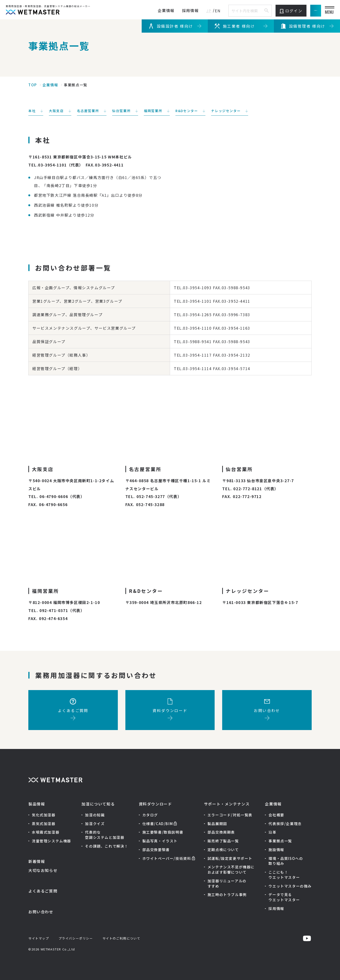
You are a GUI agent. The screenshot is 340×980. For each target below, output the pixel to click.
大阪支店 (56, 111)
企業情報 (143, 10)
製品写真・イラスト (160, 841)
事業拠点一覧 (280, 841)
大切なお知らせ (43, 870)
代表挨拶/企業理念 (285, 824)
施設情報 (276, 850)
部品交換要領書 (156, 850)
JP (186, 11)
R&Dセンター (187, 111)
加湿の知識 (95, 815)
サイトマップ (39, 938)
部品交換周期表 (221, 832)
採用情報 (167, 10)
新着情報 (37, 861)
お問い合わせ (41, 912)
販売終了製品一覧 (223, 841)
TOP (33, 85)
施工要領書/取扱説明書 (163, 832)
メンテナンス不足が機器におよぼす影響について (231, 869)
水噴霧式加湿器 (46, 832)
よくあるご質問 (43, 891)
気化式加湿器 (44, 815)
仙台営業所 (121, 111)
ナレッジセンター (226, 111)
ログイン (268, 11)
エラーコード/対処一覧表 (230, 815)
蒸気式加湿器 (44, 824)
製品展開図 (217, 824)
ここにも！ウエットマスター (284, 875)
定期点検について (223, 850)
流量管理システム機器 (51, 841)
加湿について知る (98, 804)
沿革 (272, 832)
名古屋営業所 (88, 111)
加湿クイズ (95, 824)
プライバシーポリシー (76, 938)
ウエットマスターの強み (290, 886)
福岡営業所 (153, 111)
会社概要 (276, 815)
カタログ (150, 815)
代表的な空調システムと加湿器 (105, 835)
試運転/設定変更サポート (230, 858)
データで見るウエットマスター (284, 897)
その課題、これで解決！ (107, 846)
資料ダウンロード (155, 804)
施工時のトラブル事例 (227, 895)
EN (195, 11)
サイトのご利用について (121, 938)
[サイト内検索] (244, 11)
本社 (32, 111)
